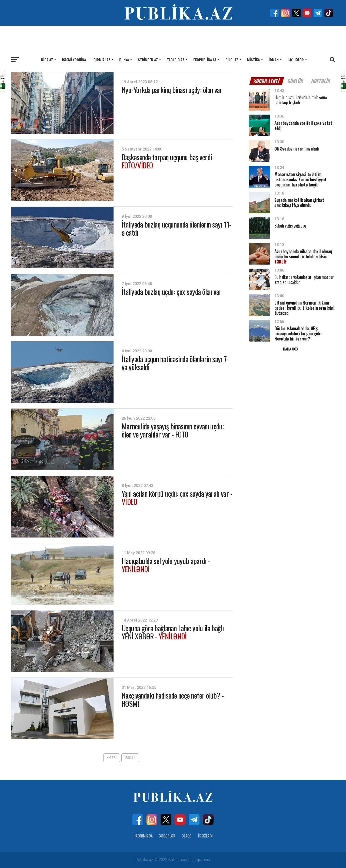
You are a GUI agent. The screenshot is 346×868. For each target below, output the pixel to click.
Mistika (253, 60)
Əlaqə (187, 836)
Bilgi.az (232, 60)
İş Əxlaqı (205, 836)
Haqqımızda (143, 836)
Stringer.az (148, 60)
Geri (112, 758)
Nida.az (47, 60)
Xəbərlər (167, 836)
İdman (274, 60)
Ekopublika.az (205, 60)
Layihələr (296, 60)
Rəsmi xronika (74, 60)
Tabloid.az (176, 60)
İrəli (130, 758)
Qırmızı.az (102, 60)
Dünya (124, 60)
